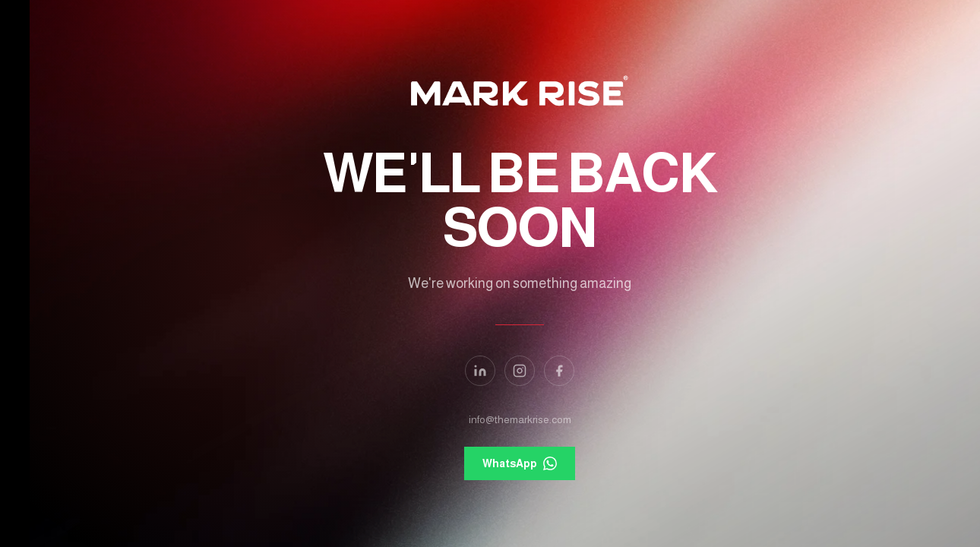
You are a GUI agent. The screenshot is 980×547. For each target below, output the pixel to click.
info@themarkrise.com (490, 419)
